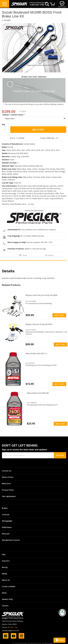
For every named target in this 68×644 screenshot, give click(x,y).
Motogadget (7, 521)
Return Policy (8, 477)
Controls (6, 514)
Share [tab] (25, 255)
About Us (6, 580)
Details (8, 271)
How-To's (6, 561)
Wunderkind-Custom (11, 540)
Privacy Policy (8, 490)
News (4, 593)
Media (5, 574)
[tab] (34, 272)
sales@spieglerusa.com (10, 630)
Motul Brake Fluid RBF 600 (38, 393)
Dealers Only (7, 599)
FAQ (4, 554)
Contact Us (7, 471)
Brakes (5, 508)
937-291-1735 (38, 5)
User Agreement (9, 496)
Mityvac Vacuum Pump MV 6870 (39, 324)
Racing (5, 567)
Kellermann (7, 527)
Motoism (6, 534)
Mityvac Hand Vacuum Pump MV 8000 (41, 295)
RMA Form (6, 484)
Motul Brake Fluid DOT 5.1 (37, 353)
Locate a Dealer (9, 586)
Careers (5, 606)
